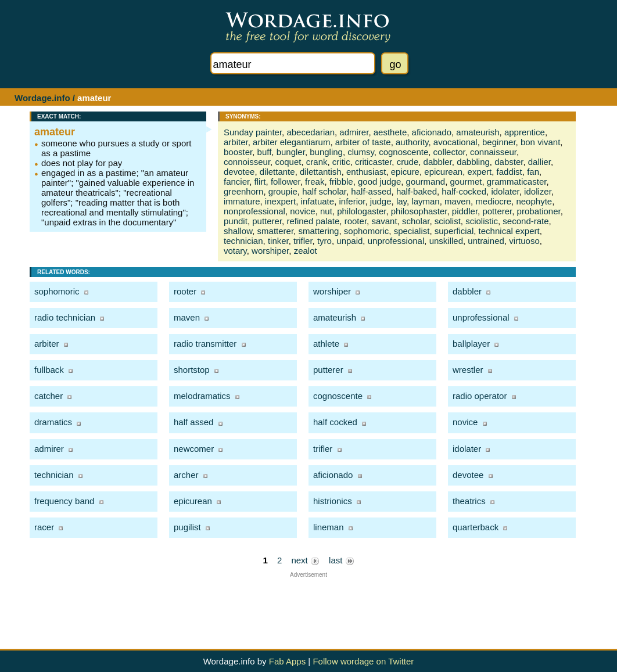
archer (186, 475)
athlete (326, 344)
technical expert (509, 231)
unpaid (349, 241)
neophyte (534, 201)
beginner (499, 142)
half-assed (371, 191)
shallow (238, 231)
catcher (49, 396)
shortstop (192, 370)
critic (341, 162)
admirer (354, 132)
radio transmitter (205, 344)
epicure (405, 172)
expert (480, 172)
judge (381, 201)
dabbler (438, 162)
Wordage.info (42, 98)
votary (235, 251)
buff (265, 152)
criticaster (373, 162)
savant (384, 221)
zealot (306, 251)
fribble (341, 182)
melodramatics (202, 396)
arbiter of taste (363, 142)
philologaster (361, 211)
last (342, 560)
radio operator (480, 396)
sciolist (448, 221)
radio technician (65, 317)
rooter (356, 221)
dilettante (277, 172)
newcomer (194, 449)
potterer (497, 211)
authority (412, 142)
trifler (303, 241)
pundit (236, 221)
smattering (318, 231)
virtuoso (524, 241)
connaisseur (493, 152)
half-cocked (464, 191)
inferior (352, 201)
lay (401, 201)
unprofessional (396, 241)
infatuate (318, 201)
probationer (539, 211)
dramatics (53, 422)
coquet (288, 162)
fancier (236, 182)
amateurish (478, 132)
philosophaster (419, 211)
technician (243, 241)
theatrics (469, 501)
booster (238, 152)
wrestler (468, 370)
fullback (49, 370)
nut (326, 211)
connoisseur (247, 162)
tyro (324, 241)
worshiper (270, 251)
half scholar (324, 191)
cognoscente (403, 152)
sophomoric (367, 231)
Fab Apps (287, 661)
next (305, 560)
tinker (278, 241)
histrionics (333, 501)
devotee (239, 172)
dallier (539, 162)
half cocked (335, 422)
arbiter (236, 142)
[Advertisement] (308, 604)
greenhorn (243, 191)
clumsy (361, 152)
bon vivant (540, 142)
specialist (412, 231)
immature (242, 201)
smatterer (276, 231)
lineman (329, 527)
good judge (379, 182)
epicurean (443, 172)
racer (44, 527)
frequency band (64, 501)
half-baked (417, 191)
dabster (509, 162)
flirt (260, 182)
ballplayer (471, 344)
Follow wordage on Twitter (363, 661)
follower (286, 182)
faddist (510, 172)
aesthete (390, 132)
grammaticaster (517, 182)
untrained (486, 241)
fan (533, 172)
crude (408, 162)
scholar (416, 221)
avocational (455, 142)
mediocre (493, 201)
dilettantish (321, 172)
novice (302, 211)
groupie (283, 191)
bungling (326, 152)
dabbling (473, 162)
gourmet (466, 182)
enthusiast (366, 172)
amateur (55, 132)
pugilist (187, 527)
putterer (267, 221)
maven (458, 201)
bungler (291, 152)
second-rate (525, 221)
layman (425, 201)
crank (317, 162)
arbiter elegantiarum (291, 142)
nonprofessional (254, 211)
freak (315, 182)
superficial (454, 231)
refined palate (313, 221)
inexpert (280, 201)
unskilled (446, 241)
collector (449, 152)
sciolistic (482, 221)
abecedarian (311, 132)
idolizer (538, 191)
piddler (465, 211)
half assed (193, 422)
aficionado (432, 132)
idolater (505, 191)
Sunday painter (253, 132)
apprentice (525, 132)
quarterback (476, 527)
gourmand (426, 182)
